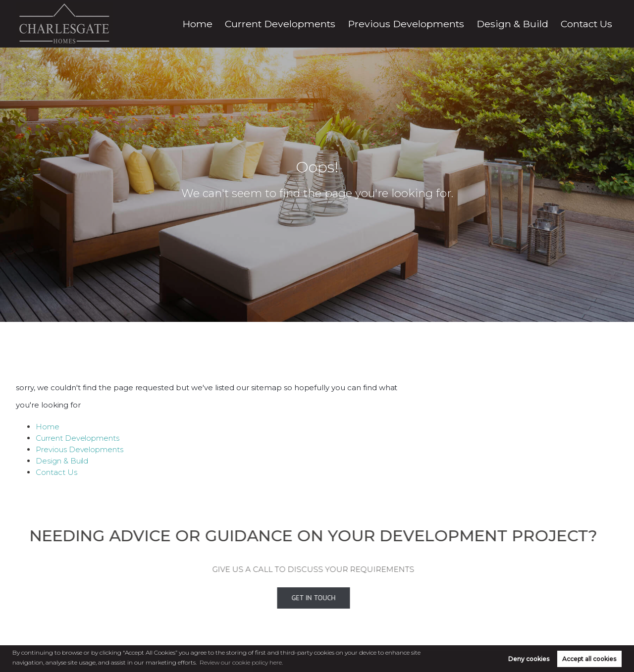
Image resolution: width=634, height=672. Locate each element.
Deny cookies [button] (529, 659)
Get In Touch (300, 598)
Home (297, 24)
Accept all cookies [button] (589, 659)
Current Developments (361, 24)
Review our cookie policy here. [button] (241, 662)
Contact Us (593, 24)
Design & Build (536, 24)
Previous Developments (456, 24)
